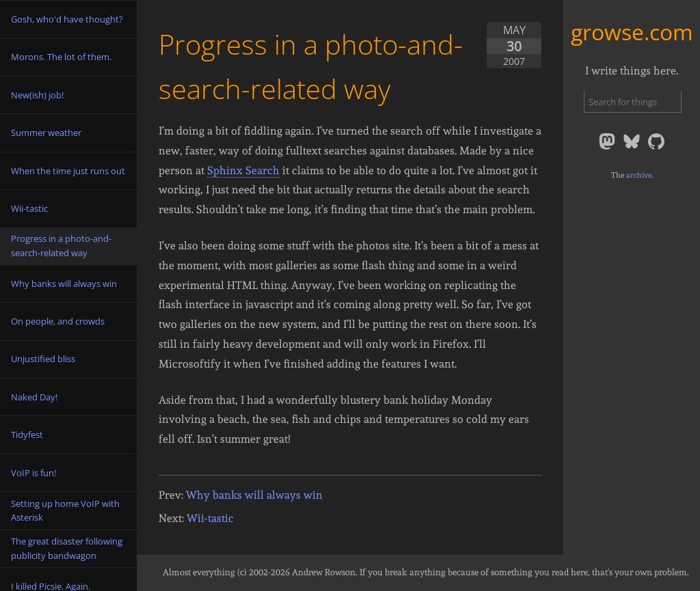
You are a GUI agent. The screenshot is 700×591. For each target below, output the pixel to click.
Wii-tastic (210, 518)
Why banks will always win (254, 495)
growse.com (632, 32)
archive (639, 175)
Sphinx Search (243, 170)
